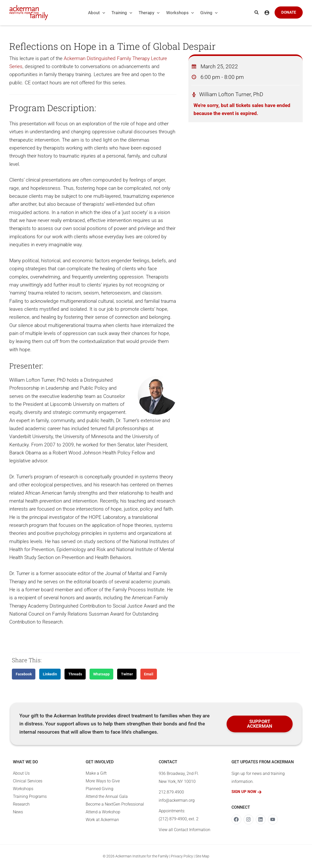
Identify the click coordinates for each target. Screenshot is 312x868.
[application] (102, 13)
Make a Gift (96, 773)
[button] (257, 13)
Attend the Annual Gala (107, 796)
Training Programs (30, 796)
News (18, 812)
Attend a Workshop (103, 812)
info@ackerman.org (177, 800)
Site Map (202, 856)
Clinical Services (28, 781)
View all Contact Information (185, 830)
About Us (21, 773)
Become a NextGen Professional (115, 804)
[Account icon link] (267, 13)
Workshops (23, 789)
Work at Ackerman (102, 820)
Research (21, 804)
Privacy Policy (182, 856)
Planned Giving (99, 789)
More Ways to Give (103, 781)
